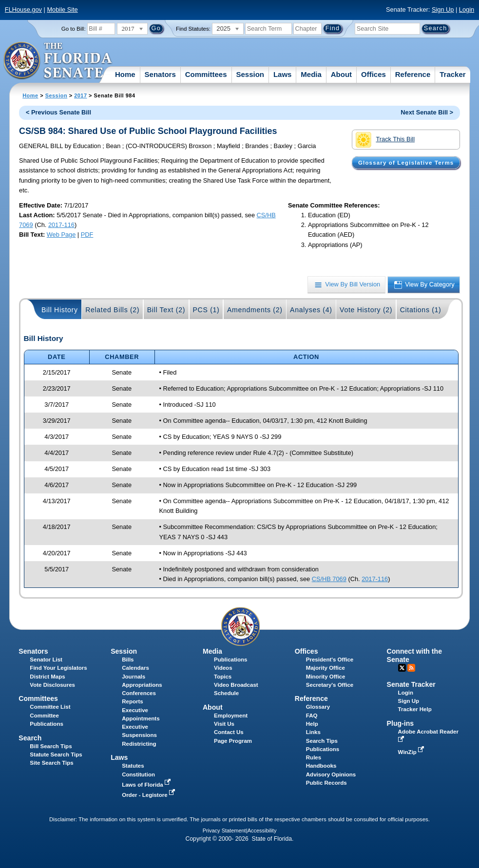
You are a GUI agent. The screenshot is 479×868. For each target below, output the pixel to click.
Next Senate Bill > (427, 112)
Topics (223, 677)
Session (250, 74)
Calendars (135, 668)
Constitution (138, 774)
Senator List (46, 660)
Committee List (50, 707)
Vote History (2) (366, 310)
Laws (283, 74)
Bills (128, 660)
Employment (231, 716)
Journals (134, 677)
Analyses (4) (311, 310)
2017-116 (61, 225)
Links (313, 732)
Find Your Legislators (58, 668)
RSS (411, 668)
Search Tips (322, 741)
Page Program (233, 741)
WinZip (412, 752)
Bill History (60, 310)
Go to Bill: (74, 29)
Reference (413, 74)
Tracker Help (415, 709)
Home (125, 74)
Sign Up (443, 9)
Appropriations (142, 685)
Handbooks (321, 766)
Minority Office (326, 677)
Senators (160, 74)
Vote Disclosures (52, 685)
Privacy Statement (224, 830)
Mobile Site (62, 9)
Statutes (133, 766)
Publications (230, 660)
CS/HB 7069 (329, 579)
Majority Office (326, 668)
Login (467, 9)
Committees (206, 74)
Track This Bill (385, 140)
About (341, 74)
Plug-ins (401, 723)
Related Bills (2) (112, 310)
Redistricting (139, 744)
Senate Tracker (411, 684)
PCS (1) (206, 310)
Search (30, 738)
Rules (314, 757)
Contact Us (229, 732)
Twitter (402, 668)
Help (312, 724)
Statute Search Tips (56, 755)
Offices (374, 74)
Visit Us (224, 724)
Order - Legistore (149, 795)
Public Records (326, 783)
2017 (80, 95)
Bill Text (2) (166, 310)
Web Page (61, 235)
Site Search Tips (51, 763)
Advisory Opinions (331, 774)
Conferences (139, 693)
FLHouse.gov (23, 9)
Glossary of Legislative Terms (406, 163)
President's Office (330, 660)
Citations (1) (421, 310)
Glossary (318, 707)
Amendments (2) (255, 310)
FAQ (312, 716)
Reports (133, 701)
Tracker (452, 74)
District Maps (47, 677)
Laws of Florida (147, 785)
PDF (87, 235)
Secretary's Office (330, 685)
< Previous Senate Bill (58, 112)
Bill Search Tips (51, 746)
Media (311, 74)
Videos (223, 668)
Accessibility (262, 830)
